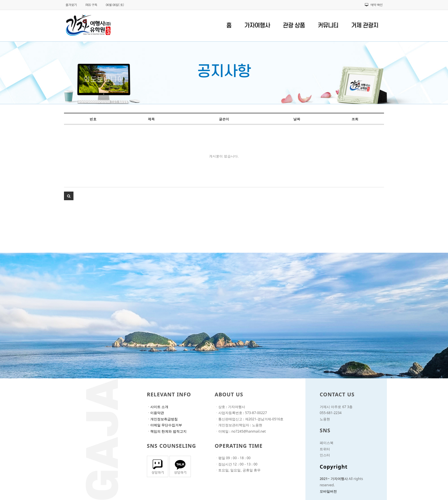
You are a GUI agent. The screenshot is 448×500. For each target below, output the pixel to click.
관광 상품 (294, 26)
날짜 (297, 119)
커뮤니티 (328, 26)
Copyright (334, 468)
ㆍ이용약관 (155, 413)
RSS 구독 (91, 5)
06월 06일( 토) (115, 5)
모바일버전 (328, 492)
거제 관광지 (365, 26)
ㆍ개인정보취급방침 (162, 420)
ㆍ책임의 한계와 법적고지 (167, 432)
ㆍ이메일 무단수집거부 (164, 426)
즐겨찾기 (71, 5)
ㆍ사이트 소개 (158, 407)
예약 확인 (374, 5)
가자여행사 (257, 26)
